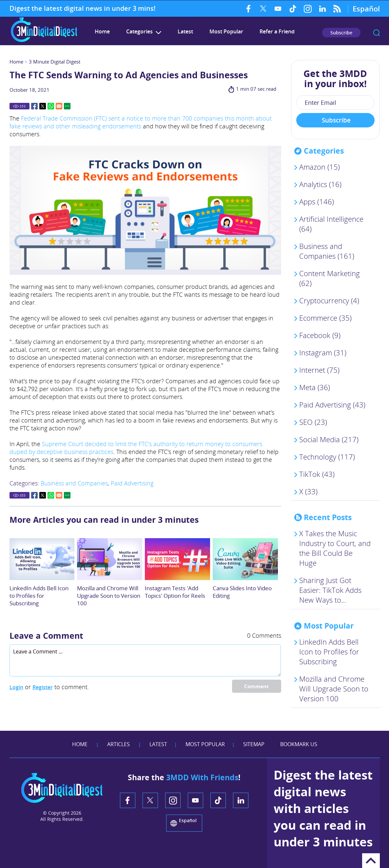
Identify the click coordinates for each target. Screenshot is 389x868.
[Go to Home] (44, 41)
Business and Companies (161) (327, 251)
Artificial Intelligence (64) (331, 224)
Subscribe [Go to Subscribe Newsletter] (341, 33)
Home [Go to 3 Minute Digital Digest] (102, 31)
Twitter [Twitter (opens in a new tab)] (263, 9)
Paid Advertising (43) (332, 405)
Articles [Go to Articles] (118, 744)
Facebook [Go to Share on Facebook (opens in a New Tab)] (34, 106)
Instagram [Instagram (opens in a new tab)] (308, 9)
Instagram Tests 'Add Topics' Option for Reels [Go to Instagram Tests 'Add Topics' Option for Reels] (175, 592)
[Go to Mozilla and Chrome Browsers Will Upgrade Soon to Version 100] (110, 559)
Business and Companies (74, 483)
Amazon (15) (320, 167)
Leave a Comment (46, 635)
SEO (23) (313, 422)
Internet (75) (319, 370)
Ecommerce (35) (325, 318)
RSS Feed (337, 9)
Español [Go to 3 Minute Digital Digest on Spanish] (366, 9)
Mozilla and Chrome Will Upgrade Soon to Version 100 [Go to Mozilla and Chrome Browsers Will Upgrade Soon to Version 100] (109, 596)
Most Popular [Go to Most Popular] (226, 31)
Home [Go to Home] (16, 62)
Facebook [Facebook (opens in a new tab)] (249, 9)
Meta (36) (315, 387)
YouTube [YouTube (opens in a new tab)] (278, 9)
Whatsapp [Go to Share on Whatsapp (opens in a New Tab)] (51, 106)
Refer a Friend (277, 31)
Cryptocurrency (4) (329, 300)
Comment (256, 686)
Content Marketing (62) (330, 278)
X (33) (308, 491)
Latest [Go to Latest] (185, 31)
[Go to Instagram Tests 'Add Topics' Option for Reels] (177, 559)
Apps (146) (317, 201)
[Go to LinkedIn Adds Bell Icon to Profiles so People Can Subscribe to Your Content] (42, 559)
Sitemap (254, 744)
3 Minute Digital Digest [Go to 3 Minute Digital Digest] (55, 62)
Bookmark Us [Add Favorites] (299, 744)
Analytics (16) (320, 184)
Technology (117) (327, 457)
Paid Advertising (132, 483)
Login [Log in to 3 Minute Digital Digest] (16, 687)
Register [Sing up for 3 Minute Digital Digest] (43, 687)
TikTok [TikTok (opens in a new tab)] (293, 9)
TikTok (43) (317, 474)
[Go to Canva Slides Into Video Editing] (245, 559)
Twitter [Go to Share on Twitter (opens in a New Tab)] (43, 106)
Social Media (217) (329, 439)
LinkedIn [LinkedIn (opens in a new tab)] (322, 9)
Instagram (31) (323, 352)
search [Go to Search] (377, 33)
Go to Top (371, 861)
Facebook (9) (320, 335)
